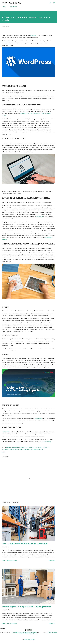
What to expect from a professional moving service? (26, 607)
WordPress (33, 35)
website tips (10, 447)
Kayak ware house (11, 3)
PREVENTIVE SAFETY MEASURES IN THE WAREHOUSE (26, 544)
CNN (31, 113)
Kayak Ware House (5, 632)
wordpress (32, 447)
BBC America (48, 113)
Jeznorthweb (40, 217)
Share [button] (4, 452)
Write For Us (12, 7)
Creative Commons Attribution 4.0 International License (38, 633)
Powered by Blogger (28, 640)
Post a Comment (12, 561)
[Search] (50, 3)
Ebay (22, 113)
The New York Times (38, 113)
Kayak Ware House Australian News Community (24, 632)
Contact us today (46, 442)
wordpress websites (37, 449)
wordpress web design (23, 449)
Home (3, 7)
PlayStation (26, 113)
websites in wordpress (21, 447)
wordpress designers (43, 447)
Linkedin (4, 116)
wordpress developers (9, 449)
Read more (52, 561)
